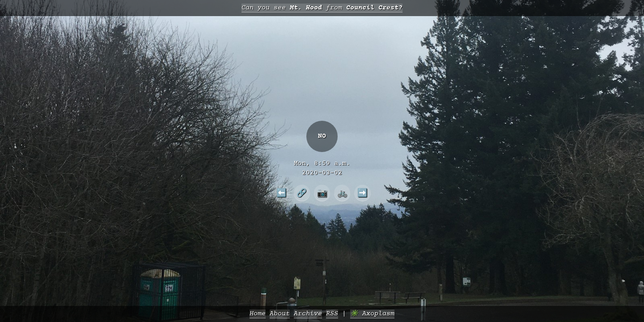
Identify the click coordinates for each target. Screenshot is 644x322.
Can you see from (322, 8)
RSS (332, 314)
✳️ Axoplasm (372, 314)
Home (258, 314)
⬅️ (282, 193)
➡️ (362, 193)
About (280, 314)
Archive (308, 314)
